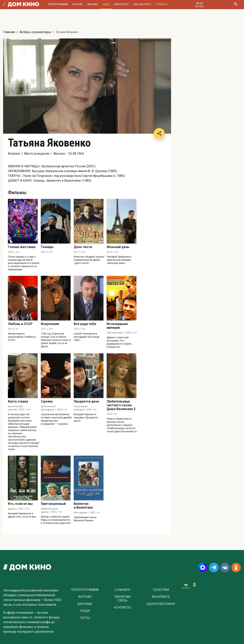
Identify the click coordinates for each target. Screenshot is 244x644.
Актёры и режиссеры (35, 32)
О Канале (122, 590)
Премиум (161, 4)
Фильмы (92, 4)
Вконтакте (161, 597)
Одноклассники (161, 604)
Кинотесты (121, 4)
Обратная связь (123, 599)
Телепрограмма (58, 4)
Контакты (122, 608)
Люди (106, 4)
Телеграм (161, 590)
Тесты (85, 618)
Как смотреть (142, 4)
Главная (9, 32)
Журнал (78, 4)
